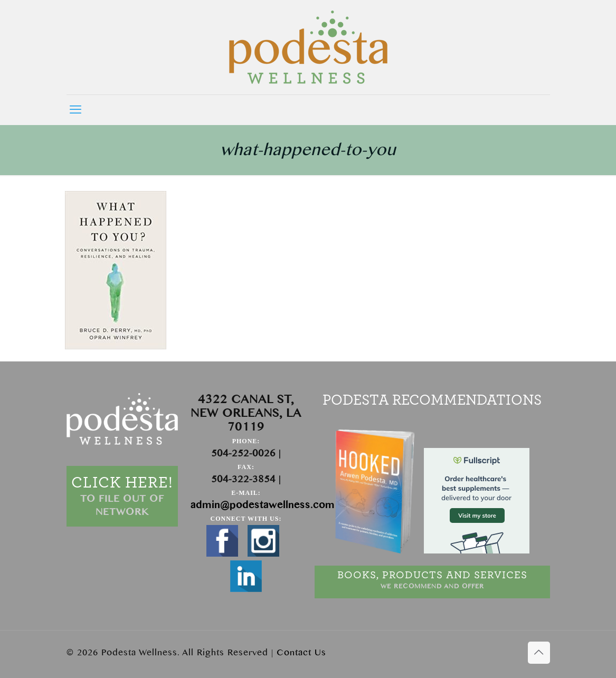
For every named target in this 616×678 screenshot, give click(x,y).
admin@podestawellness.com (263, 505)
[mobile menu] (75, 110)
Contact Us (301, 653)
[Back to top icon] (539, 653)
